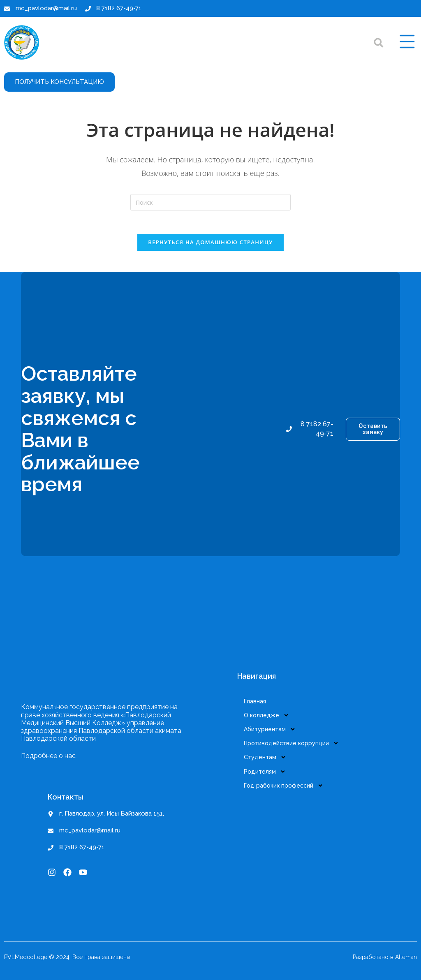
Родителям (266, 768)
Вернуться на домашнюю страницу (210, 244)
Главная (257, 703)
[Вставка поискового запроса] (210, 202)
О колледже (268, 716)
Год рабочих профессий (285, 781)
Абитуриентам (271, 729)
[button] (377, 43)
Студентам (267, 755)
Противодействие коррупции (293, 742)
